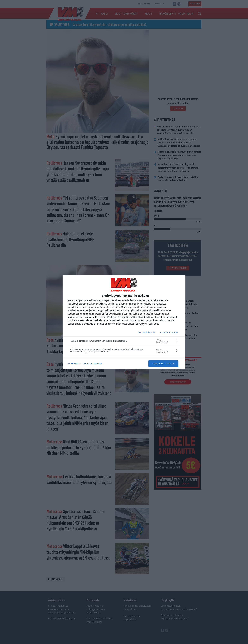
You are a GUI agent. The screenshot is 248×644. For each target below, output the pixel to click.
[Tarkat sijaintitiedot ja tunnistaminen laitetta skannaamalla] (124, 341)
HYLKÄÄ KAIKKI (147, 333)
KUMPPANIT (74, 364)
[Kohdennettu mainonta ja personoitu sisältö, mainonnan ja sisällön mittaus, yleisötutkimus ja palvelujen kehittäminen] (124, 351)
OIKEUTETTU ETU (93, 364)
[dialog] (124, 322)
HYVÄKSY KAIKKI (169, 333)
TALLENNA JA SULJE (163, 364)
